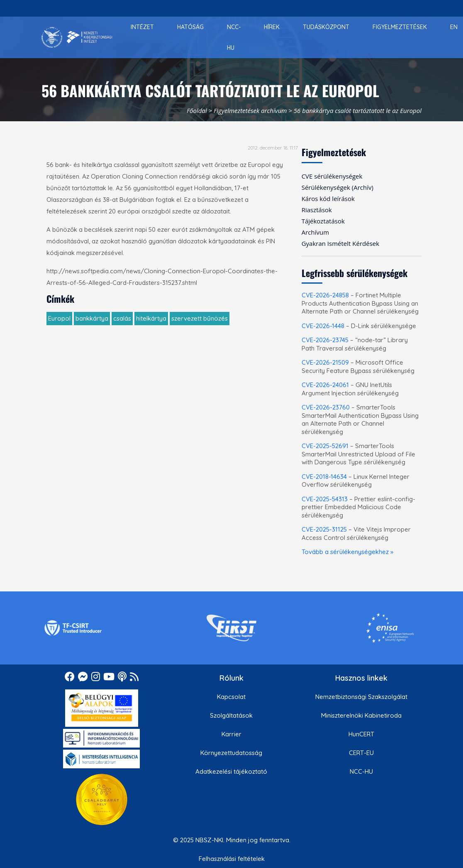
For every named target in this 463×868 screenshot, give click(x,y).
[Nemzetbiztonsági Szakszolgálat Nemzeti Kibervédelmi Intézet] (77, 37)
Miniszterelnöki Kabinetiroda (361, 715)
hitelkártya (151, 318)
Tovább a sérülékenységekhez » (347, 552)
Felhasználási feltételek (232, 859)
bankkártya (92, 318)
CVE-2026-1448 (323, 326)
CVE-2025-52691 (325, 446)
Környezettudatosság (231, 753)
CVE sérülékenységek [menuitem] (332, 176)
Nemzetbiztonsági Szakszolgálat (361, 697)
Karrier (231, 734)
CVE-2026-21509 (325, 362)
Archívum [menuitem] (315, 232)
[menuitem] (142, 27)
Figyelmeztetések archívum (250, 110)
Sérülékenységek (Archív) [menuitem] (338, 187)
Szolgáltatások (231, 715)
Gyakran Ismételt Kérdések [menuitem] (340, 243)
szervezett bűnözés (200, 318)
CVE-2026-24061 (325, 385)
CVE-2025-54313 (325, 499)
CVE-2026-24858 (325, 295)
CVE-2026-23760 (326, 407)
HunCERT (361, 734)
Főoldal (197, 110)
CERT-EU (361, 753)
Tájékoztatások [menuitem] (323, 221)
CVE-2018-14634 (324, 477)
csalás (122, 318)
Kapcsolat (231, 697)
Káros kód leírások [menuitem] (328, 199)
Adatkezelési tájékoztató (231, 771)
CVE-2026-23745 (325, 340)
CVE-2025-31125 (324, 529)
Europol (59, 318)
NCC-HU (361, 771)
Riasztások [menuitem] (317, 210)
